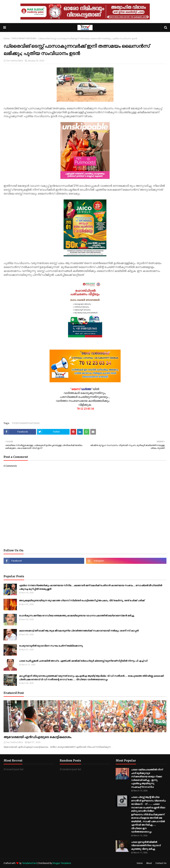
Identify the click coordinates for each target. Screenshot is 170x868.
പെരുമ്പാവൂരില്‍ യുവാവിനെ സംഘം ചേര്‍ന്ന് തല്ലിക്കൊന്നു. (51, 646)
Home (6, 39)
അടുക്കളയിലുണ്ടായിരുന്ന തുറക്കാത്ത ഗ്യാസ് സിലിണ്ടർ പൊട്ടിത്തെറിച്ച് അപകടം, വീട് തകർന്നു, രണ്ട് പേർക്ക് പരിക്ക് (82, 600)
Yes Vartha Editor (15, 61)
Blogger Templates (62, 863)
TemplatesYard (29, 863)
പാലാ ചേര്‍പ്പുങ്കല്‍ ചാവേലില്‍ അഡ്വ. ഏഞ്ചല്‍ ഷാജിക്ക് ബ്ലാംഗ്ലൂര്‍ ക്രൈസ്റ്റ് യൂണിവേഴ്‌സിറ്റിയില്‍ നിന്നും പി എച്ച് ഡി (83, 661)
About (149, 863)
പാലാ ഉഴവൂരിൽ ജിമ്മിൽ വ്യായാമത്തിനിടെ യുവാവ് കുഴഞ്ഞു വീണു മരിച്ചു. (146, 845)
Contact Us (161, 863)
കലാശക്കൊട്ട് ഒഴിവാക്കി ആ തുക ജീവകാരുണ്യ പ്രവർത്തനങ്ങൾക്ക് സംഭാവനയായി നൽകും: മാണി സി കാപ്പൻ (79, 631)
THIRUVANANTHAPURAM (23, 39)
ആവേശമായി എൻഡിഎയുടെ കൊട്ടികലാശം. (38, 737)
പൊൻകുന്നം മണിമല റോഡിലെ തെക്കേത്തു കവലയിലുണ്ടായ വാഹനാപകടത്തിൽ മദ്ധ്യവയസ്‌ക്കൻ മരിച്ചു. (77, 616)
